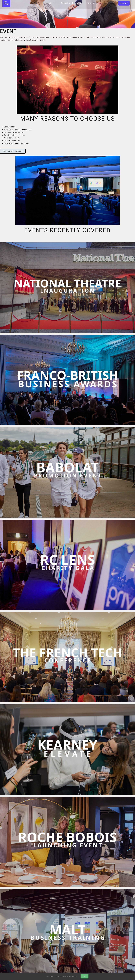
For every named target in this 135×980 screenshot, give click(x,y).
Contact (91, 3)
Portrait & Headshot (71, 3)
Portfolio (49, 3)
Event (34, 3)
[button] (124, 3)
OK (85, 976)
